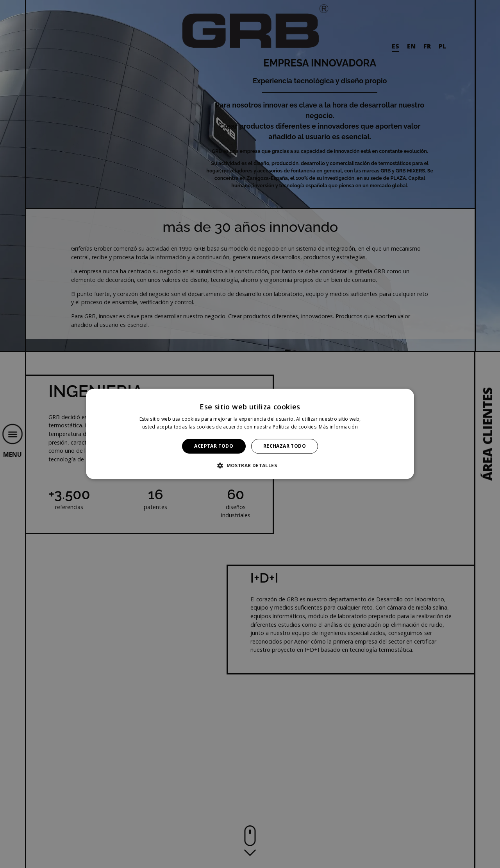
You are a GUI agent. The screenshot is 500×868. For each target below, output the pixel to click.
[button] (250, 466)
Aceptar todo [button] (214, 446)
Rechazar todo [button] (285, 446)
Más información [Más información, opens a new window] (338, 427)
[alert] (250, 434)
